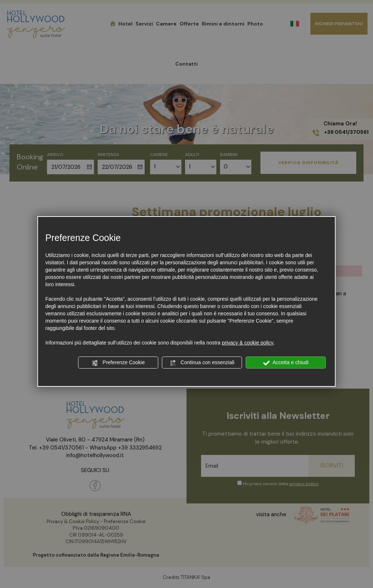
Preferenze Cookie (118, 363)
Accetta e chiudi (286, 363)
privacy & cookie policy (248, 343)
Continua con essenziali (202, 363)
